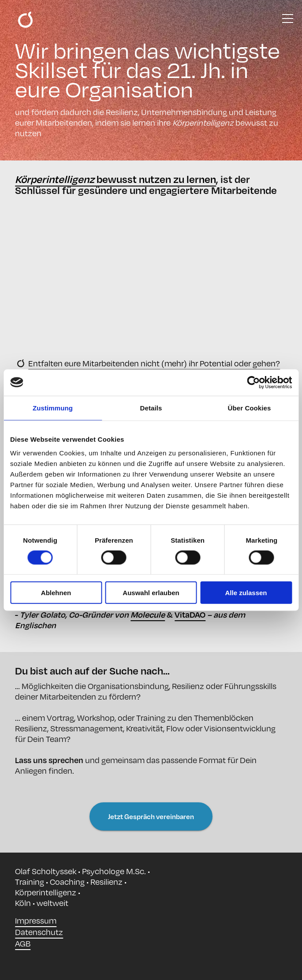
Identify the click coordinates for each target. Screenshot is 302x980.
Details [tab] (151, 408)
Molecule (148, 614)
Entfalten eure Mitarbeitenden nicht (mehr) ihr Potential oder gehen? (154, 363)
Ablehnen (56, 593)
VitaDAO (190, 614)
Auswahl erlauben (151, 593)
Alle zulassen (246, 593)
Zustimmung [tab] (53, 408)
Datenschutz (39, 932)
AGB (23, 943)
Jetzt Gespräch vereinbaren (151, 816)
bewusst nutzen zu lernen (116, 179)
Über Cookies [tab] (250, 408)
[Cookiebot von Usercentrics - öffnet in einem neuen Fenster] (253, 382)
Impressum (36, 920)
